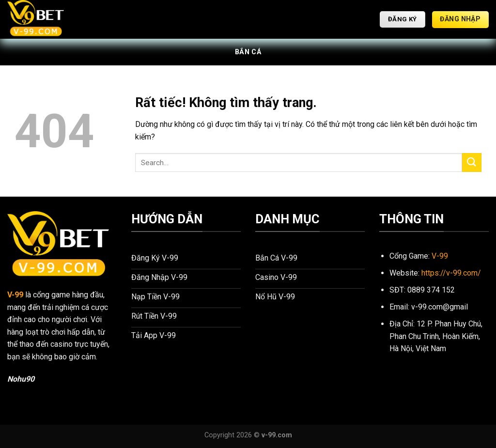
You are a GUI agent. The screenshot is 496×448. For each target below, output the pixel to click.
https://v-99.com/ (451, 273)
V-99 (15, 295)
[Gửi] (472, 162)
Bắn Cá (248, 52)
